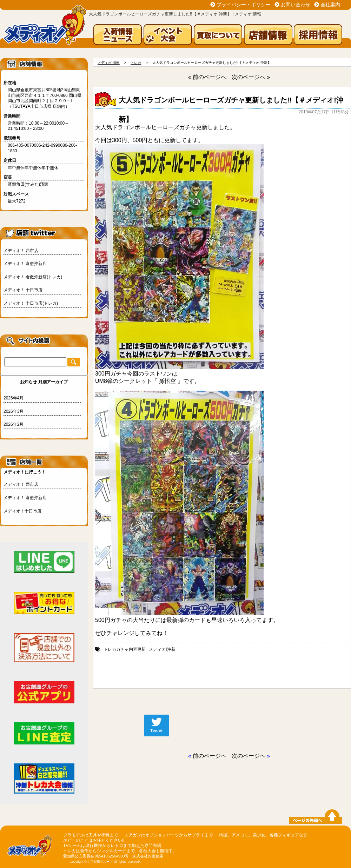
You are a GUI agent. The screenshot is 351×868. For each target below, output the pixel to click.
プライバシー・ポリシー (244, 5)
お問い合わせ (296, 5)
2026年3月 (14, 411)
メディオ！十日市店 (22, 511)
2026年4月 (14, 398)
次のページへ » (251, 77)
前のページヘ (210, 756)
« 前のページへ (207, 77)
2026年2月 (14, 424)
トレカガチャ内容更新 (125, 649)
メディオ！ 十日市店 (23, 290)
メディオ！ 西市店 (21, 251)
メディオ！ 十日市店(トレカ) (31, 303)
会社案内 (330, 5)
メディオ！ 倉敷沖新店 (25, 264)
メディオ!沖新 (162, 649)
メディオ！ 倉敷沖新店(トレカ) (33, 277)
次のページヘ (249, 756)
